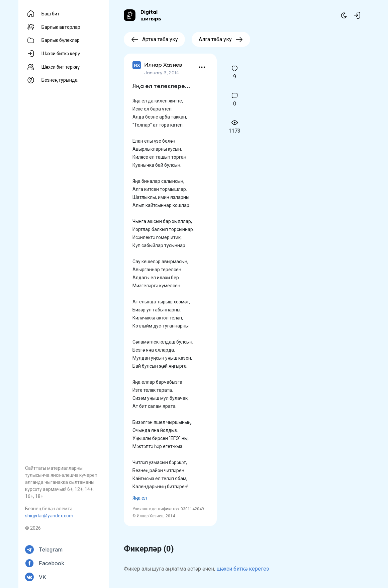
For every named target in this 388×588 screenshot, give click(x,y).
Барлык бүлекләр (61, 40)
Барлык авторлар (61, 27)
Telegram (51, 549)
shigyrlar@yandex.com (49, 516)
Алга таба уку (221, 39)
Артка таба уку (154, 39)
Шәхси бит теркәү (61, 67)
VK (42, 577)
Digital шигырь (151, 15)
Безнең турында (60, 80)
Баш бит (51, 14)
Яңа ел (140, 498)
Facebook (52, 563)
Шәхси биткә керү (61, 54)
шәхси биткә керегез (243, 569)
